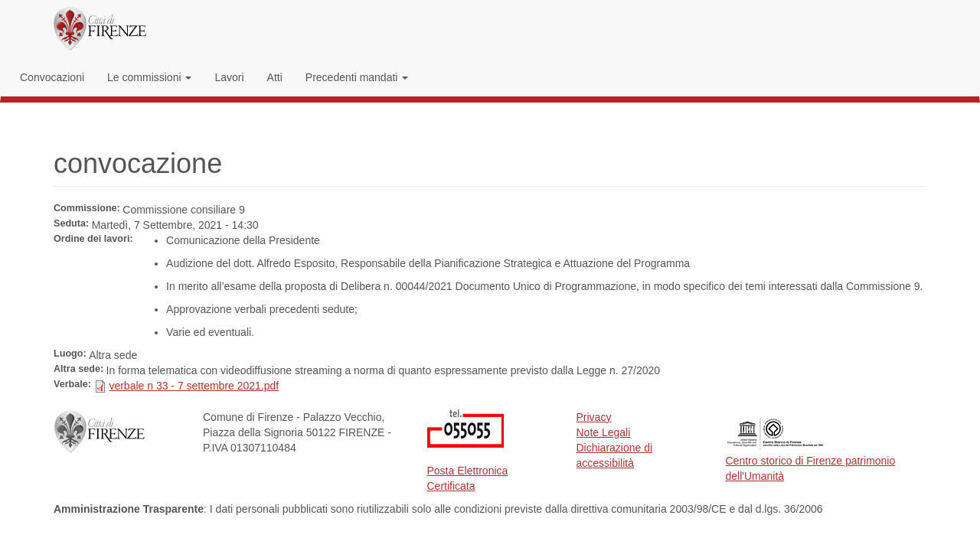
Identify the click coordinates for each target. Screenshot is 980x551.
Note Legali (604, 432)
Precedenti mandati (357, 77)
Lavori (229, 77)
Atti (275, 77)
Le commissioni (149, 77)
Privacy (594, 417)
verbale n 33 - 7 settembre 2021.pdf (194, 386)
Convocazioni (52, 77)
